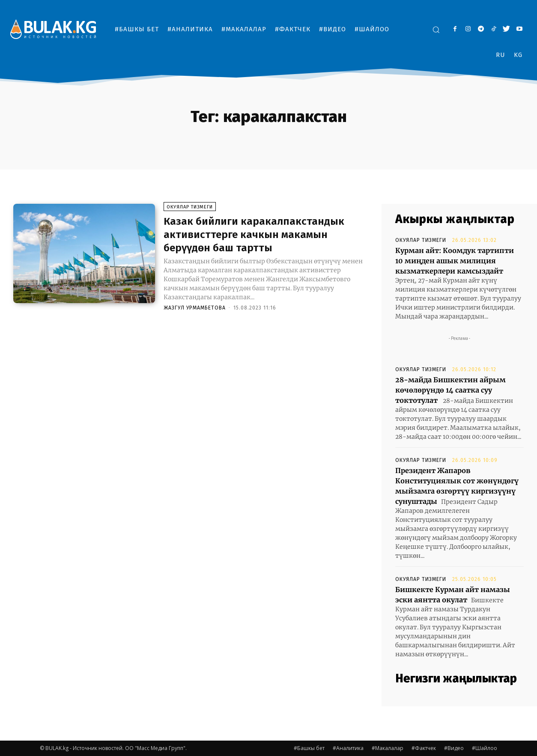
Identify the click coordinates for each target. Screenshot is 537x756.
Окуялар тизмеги (190, 209)
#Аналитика (348, 748)
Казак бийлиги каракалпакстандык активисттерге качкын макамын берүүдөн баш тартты (263, 236)
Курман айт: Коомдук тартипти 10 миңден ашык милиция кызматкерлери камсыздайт (455, 261)
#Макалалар (388, 748)
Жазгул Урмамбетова (195, 310)
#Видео (454, 748)
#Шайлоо (485, 748)
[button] (436, 30)
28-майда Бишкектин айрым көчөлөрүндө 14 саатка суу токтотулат (450, 390)
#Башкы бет (309, 748)
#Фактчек (424, 748)
